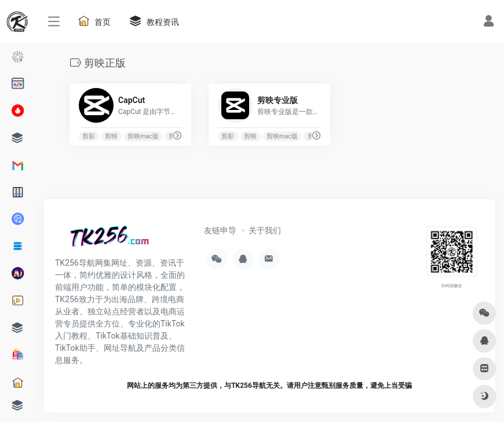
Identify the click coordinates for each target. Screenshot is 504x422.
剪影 (89, 136)
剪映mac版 (143, 136)
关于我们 (265, 230)
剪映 (111, 136)
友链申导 (220, 230)
